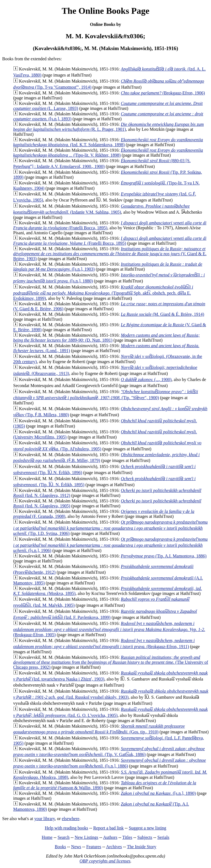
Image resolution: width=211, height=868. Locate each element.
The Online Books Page (105, 11)
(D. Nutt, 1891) (106, 338)
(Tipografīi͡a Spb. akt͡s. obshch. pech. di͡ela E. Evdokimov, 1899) (103, 293)
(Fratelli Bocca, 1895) (110, 241)
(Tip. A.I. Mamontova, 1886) (164, 556)
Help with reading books (66, 828)
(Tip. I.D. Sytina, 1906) (110, 528)
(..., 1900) (146, 379)
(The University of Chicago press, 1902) (111, 662)
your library (45, 819)
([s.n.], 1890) (158, 793)
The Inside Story (142, 847)
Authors (110, 837)
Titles (127, 837)
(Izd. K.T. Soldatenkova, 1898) (108, 142)
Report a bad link (108, 828)
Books (60, 847)
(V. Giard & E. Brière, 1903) (110, 254)
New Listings (87, 837)
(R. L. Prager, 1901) (109, 127)
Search (64, 837)
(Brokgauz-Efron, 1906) (163, 93)
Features (94, 847)
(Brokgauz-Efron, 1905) (109, 629)
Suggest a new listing (148, 828)
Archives (114, 847)
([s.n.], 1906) (110, 545)
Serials (163, 837)
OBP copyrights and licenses (105, 861)
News (76, 847)
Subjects (145, 837)
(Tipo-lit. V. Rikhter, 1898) (108, 153)
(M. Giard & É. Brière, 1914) (163, 314)
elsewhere (71, 819)
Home (47, 837)
